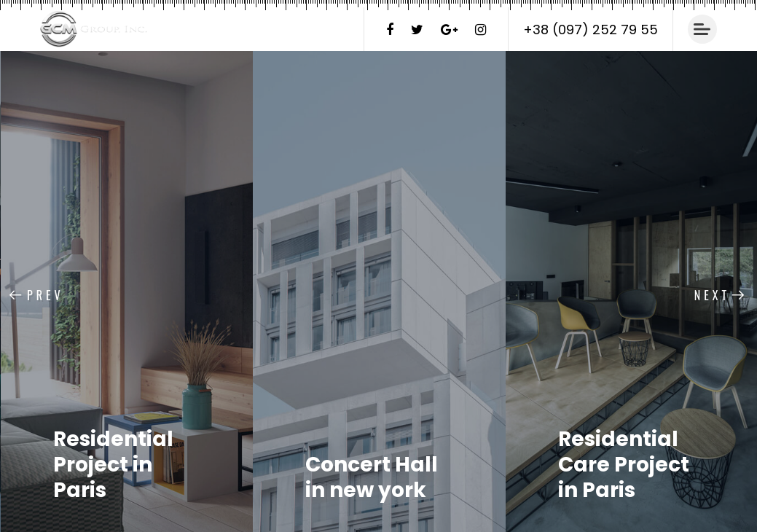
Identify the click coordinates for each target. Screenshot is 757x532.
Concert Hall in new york (372, 477)
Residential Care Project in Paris (624, 465)
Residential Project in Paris (113, 465)
